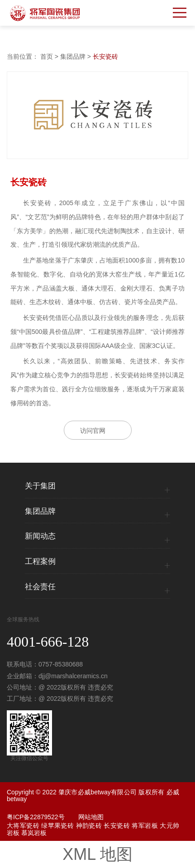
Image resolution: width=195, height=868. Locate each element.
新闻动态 (40, 536)
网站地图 (91, 817)
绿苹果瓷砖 (57, 826)
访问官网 (93, 431)
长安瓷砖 (105, 56)
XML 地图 (97, 854)
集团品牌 (73, 56)
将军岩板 (145, 826)
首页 (47, 56)
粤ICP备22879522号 (36, 817)
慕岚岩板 (34, 833)
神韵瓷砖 (89, 826)
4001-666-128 (48, 642)
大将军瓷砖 (23, 826)
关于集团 (40, 486)
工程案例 (40, 562)
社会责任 (40, 587)
